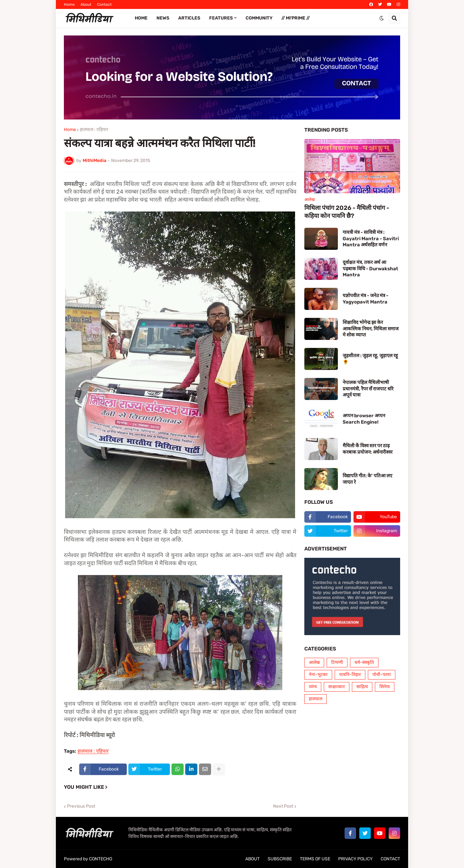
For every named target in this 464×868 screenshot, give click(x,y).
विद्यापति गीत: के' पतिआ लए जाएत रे (367, 479)
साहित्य (362, 687)
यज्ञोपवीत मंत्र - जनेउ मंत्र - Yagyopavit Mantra (365, 299)
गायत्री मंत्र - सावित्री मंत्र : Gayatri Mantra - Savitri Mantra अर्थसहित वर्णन (371, 238)
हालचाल (316, 699)
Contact (104, 4)
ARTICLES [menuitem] (189, 18)
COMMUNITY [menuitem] (259, 18)
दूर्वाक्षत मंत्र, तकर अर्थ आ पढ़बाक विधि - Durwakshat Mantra (370, 269)
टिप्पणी (337, 662)
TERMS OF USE (315, 859)
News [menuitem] (163, 18)
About (86, 4)
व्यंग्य (313, 687)
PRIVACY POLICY (355, 859)
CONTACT (390, 859)
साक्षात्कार (337, 687)
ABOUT (252, 859)
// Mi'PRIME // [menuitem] (296, 18)
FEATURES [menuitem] (221, 18)
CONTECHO (101, 859)
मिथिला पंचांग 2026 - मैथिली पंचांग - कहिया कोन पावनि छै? (347, 212)
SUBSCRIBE (280, 859)
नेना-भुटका (318, 675)
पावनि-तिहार (350, 675)
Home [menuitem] (141, 18)
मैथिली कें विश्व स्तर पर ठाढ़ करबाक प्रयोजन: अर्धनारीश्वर (368, 449)
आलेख (314, 662)
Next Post (283, 806)
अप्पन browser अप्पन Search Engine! (364, 419)
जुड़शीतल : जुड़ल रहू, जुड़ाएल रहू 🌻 (370, 359)
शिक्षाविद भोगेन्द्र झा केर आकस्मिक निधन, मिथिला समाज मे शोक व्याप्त (371, 329)
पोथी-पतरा (382, 675)
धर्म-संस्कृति (364, 662)
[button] (382, 18)
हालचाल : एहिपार (94, 130)
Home (69, 4)
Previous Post (81, 806)
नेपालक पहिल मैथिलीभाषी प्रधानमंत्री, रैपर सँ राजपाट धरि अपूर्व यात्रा (368, 389)
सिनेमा (385, 687)
